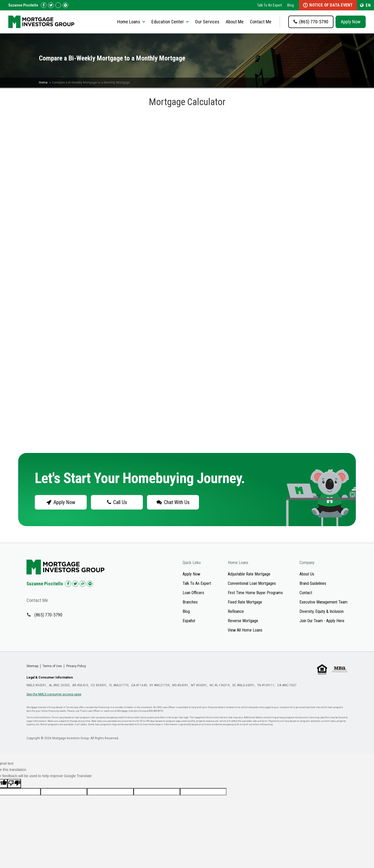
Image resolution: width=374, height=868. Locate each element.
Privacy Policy (76, 666)
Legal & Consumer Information (50, 677)
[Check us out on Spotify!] (90, 584)
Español (189, 621)
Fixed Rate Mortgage (245, 602)
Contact (306, 593)
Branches (190, 602)
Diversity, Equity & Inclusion (322, 611)
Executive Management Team (323, 602)
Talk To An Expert (270, 5)
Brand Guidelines (313, 583)
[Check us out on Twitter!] (51, 5)
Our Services (207, 22)
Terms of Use (52, 666)
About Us (307, 574)
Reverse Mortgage (243, 621)
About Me (235, 22)
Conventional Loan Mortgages (252, 583)
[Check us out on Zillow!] (58, 5)
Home (43, 83)
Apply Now (351, 22)
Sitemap (32, 666)
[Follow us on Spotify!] (65, 5)
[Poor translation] (14, 784)
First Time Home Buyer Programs (255, 593)
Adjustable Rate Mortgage (249, 574)
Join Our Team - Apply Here (322, 621)
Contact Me (261, 22)
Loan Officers (193, 593)
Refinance (236, 611)
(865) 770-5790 (48, 615)
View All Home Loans (245, 630)
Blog (290, 5)
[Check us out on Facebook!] (44, 5)
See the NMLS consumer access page (54, 694)
